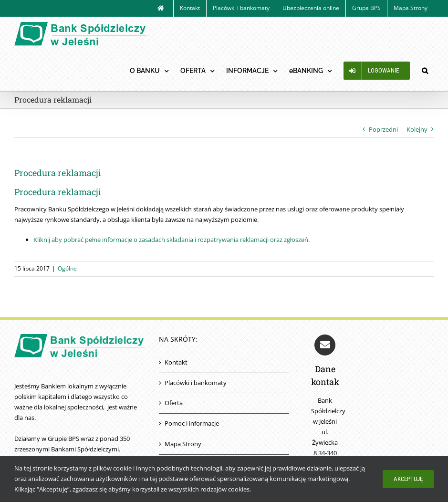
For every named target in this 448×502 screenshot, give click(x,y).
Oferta (174, 403)
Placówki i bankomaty (196, 383)
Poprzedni (383, 129)
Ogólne (67, 268)
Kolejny (417, 129)
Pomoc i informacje (192, 423)
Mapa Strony (183, 444)
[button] (425, 71)
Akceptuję (408, 479)
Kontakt (176, 362)
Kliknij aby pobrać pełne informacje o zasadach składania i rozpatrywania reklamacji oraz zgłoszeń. (172, 240)
